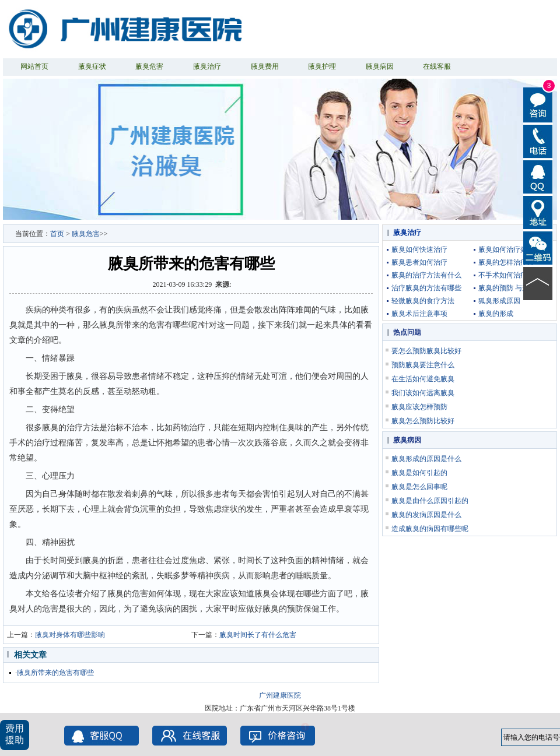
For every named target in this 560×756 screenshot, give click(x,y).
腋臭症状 (92, 66)
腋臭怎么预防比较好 (423, 421)
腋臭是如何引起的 (419, 473)
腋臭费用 (265, 66)
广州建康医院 (280, 695)
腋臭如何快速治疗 (419, 249)
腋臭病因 (380, 66)
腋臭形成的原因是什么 (426, 459)
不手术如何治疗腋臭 (510, 275)
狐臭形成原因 (499, 301)
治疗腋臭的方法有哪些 (426, 288)
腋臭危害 (149, 66)
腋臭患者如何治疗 (419, 262)
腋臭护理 (322, 66)
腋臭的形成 (496, 314)
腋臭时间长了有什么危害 (258, 635)
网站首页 (34, 66)
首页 (57, 234)
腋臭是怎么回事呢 (419, 487)
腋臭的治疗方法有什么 (426, 275)
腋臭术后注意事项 (419, 314)
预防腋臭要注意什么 (423, 365)
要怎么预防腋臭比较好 (426, 351)
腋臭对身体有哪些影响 (70, 635)
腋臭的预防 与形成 (507, 288)
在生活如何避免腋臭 (423, 379)
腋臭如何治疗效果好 (510, 249)
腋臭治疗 (207, 66)
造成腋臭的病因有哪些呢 (430, 529)
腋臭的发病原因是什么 (426, 515)
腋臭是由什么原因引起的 (430, 501)
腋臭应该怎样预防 (419, 407)
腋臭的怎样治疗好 (506, 262)
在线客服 (437, 66)
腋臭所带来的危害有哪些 (55, 673)
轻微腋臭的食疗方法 (423, 301)
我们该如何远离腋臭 (423, 393)
